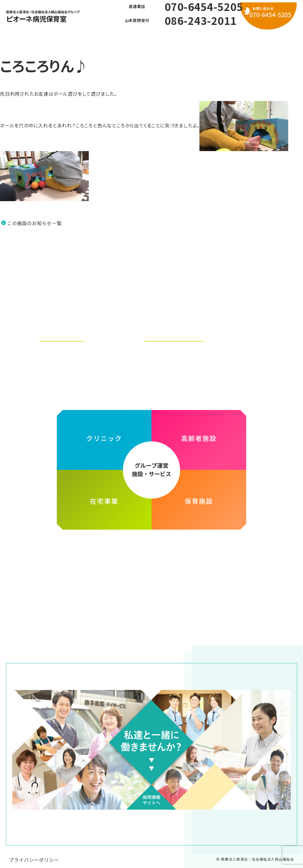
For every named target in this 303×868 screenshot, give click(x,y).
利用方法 (171, 38)
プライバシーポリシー (34, 854)
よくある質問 (131, 38)
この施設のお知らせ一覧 (34, 223)
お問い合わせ (212, 38)
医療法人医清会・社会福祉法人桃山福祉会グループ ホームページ (151, 546)
